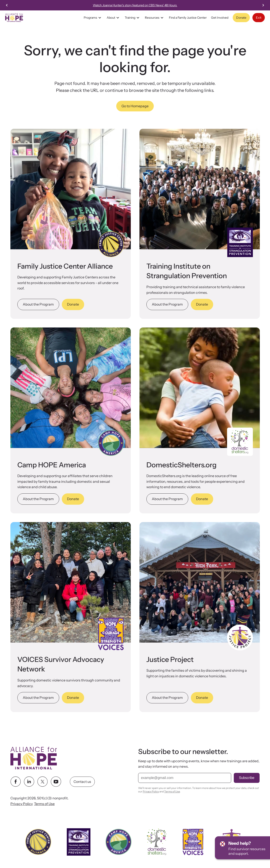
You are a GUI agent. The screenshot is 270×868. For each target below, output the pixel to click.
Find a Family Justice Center (188, 18)
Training (133, 18)
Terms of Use (44, 804)
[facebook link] (16, 782)
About (114, 18)
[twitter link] (43, 782)
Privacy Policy (22, 804)
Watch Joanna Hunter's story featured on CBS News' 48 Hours (141, 5)
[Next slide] (263, 5)
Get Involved (220, 18)
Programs (93, 18)
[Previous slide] (7, 5)
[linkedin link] (29, 782)
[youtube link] (56, 782)
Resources (155, 18)
